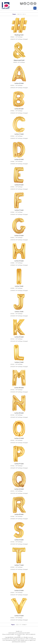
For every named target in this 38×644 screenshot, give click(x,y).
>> (25, 14)
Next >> (25, 625)
